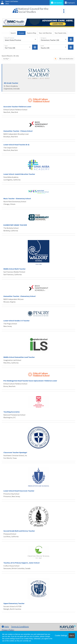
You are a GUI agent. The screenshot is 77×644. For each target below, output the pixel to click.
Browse (21, 33)
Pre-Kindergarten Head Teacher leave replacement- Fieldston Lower (30, 381)
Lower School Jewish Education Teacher (19, 174)
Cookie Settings (61, 636)
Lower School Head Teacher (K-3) (16, 145)
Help (5, 627)
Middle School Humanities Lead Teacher (19, 357)
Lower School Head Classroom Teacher (19, 491)
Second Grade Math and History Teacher (19, 531)
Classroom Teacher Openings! (15, 452)
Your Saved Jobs (61, 33)
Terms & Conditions (20, 627)
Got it (72, 636)
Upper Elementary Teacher (14, 603)
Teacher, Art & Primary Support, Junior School (21, 563)
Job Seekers (57, 3)
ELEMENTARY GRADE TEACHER (15, 225)
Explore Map (32, 33)
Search (13, 33)
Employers (70, 3)
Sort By (6, 59)
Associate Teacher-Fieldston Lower (17, 107)
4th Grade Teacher (11, 83)
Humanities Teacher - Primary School (18, 131)
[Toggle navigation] (64, 11)
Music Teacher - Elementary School (17, 198)
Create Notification (66, 59)
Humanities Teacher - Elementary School (19, 296)
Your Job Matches (45, 33)
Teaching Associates (12, 412)
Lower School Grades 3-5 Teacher (16, 321)
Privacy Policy (8, 630)
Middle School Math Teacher (14, 269)
